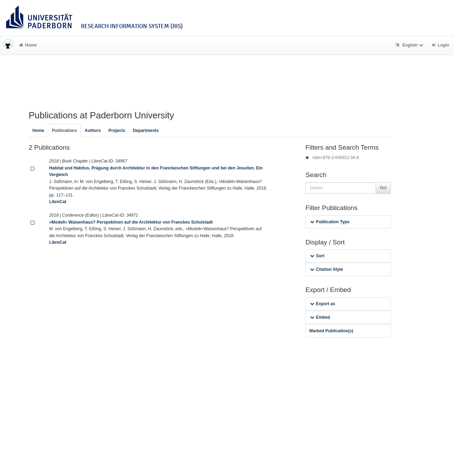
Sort (317, 256)
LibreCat (58, 202)
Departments (146, 131)
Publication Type (330, 222)
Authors (93, 131)
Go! (383, 188)
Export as (323, 304)
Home (28, 45)
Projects (117, 131)
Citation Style (326, 269)
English (410, 45)
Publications (64, 131)
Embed (320, 317)
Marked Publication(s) (331, 331)
